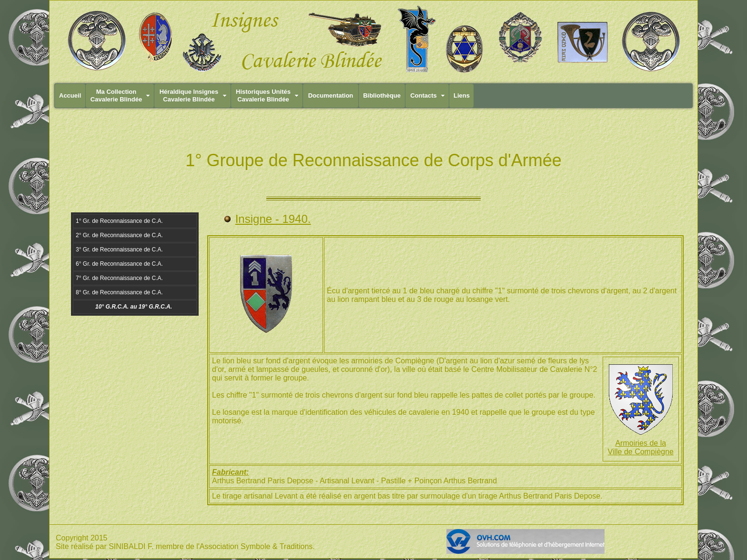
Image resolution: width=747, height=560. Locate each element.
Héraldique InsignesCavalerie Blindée (189, 95)
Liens (462, 95)
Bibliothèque (382, 95)
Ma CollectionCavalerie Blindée (116, 95)
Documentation (331, 95)
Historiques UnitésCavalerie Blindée (263, 95)
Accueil (70, 95)
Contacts (424, 95)
